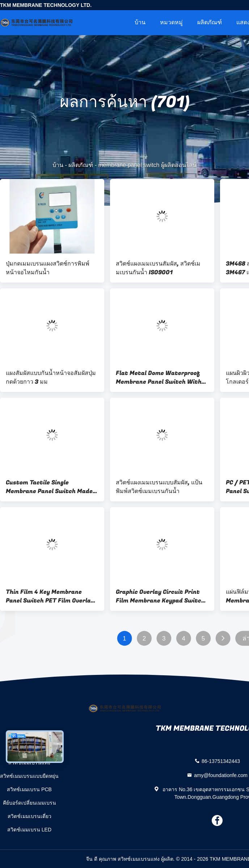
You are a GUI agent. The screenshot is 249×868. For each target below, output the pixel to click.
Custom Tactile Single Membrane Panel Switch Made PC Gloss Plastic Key (49, 487)
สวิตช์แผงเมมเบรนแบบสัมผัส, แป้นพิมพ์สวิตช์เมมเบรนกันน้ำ (159, 487)
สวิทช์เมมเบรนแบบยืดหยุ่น (29, 776)
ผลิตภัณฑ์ (210, 22)
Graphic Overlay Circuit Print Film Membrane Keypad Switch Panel (160, 596)
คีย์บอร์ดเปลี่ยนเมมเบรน (29, 803)
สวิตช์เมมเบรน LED (29, 830)
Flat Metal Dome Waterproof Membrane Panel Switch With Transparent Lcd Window (159, 377)
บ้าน (140, 22)
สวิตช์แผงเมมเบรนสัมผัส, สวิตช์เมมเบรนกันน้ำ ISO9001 (158, 268)
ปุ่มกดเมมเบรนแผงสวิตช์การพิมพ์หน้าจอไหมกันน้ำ (48, 268)
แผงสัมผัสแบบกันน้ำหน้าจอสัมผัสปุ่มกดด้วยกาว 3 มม (51, 377)
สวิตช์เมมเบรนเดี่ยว (29, 816)
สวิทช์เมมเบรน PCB (29, 789)
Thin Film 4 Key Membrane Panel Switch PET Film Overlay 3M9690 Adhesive (50, 596)
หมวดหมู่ (171, 22)
